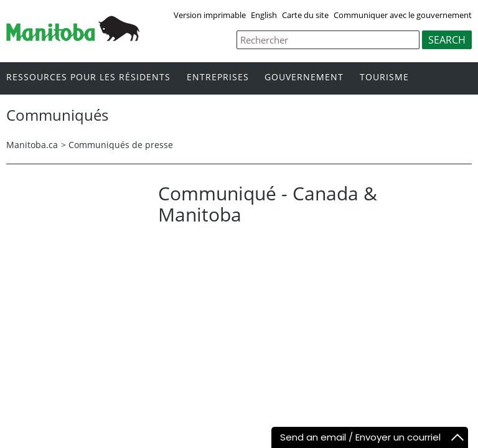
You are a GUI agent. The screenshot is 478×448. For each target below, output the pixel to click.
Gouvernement (304, 77)
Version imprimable (210, 15)
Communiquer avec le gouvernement (403, 15)
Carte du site (305, 15)
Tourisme (384, 77)
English (264, 15)
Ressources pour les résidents (88, 77)
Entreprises (218, 77)
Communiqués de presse (121, 145)
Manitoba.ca (32, 145)
